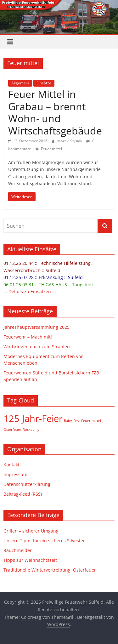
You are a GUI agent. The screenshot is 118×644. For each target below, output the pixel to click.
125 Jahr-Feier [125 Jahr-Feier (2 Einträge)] (33, 419)
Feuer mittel (51, 149)
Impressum (15, 474)
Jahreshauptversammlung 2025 (37, 327)
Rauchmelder (18, 550)
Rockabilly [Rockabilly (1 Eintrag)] (31, 430)
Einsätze (44, 83)
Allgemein (20, 83)
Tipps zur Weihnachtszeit (30, 560)
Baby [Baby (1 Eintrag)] (68, 421)
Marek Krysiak (70, 141)
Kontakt (11, 465)
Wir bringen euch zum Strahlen (37, 347)
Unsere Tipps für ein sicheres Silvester (44, 541)
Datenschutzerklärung (27, 484)
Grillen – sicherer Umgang (31, 531)
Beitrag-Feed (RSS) (23, 494)
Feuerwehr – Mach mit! (28, 337)
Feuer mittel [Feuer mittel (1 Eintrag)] (91, 421)
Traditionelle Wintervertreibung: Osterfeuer (50, 570)
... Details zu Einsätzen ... (30, 291)
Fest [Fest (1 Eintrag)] (77, 421)
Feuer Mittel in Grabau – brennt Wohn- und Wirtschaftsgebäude (55, 112)
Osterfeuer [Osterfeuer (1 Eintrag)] (12, 430)
